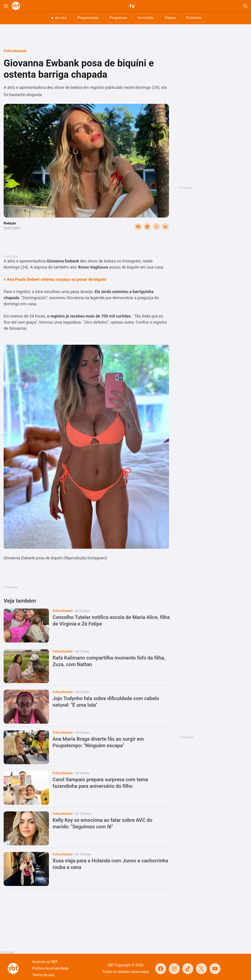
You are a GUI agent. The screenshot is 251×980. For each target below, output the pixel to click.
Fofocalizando (15, 51)
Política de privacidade (50, 968)
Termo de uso (43, 975)
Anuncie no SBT (45, 962)
